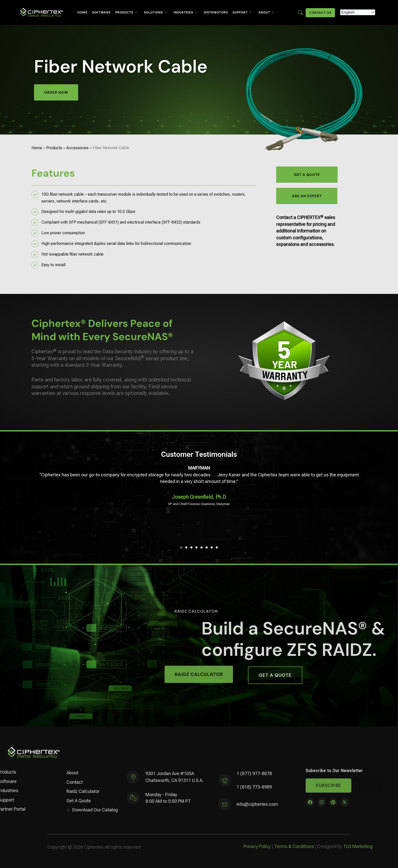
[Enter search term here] (301, 12)
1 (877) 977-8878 (254, 778)
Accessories (77, 148)
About (267, 12)
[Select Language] (358, 12)
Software (101, 12)
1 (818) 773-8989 (254, 791)
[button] (181, 547)
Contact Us (320, 13)
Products (127, 12)
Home (82, 12)
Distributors (216, 12)
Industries (186, 12)
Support (242, 12)
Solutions (156, 12)
